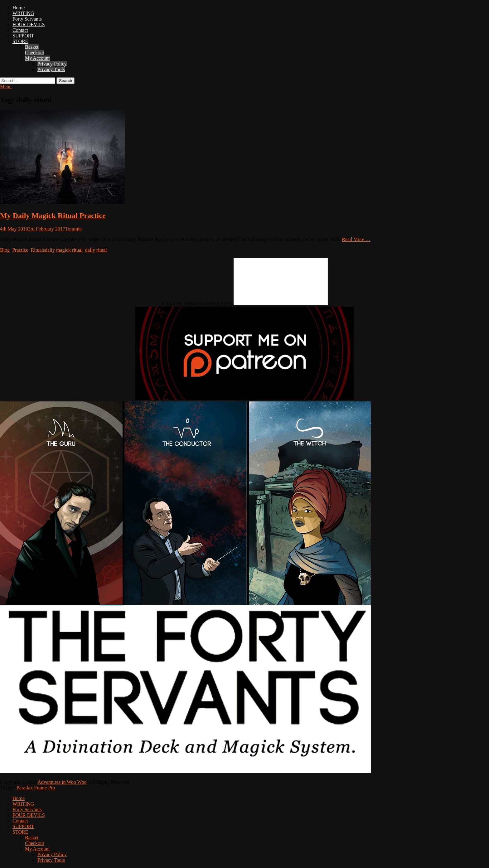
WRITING (23, 13)
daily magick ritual (64, 250)
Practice (20, 250)
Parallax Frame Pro (36, 788)
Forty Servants (27, 19)
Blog (5, 250)
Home (19, 8)
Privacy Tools (51, 69)
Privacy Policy (52, 64)
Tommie (73, 229)
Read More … (356, 239)
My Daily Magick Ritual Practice (53, 216)
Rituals (38, 250)
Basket (32, 47)
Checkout (34, 53)
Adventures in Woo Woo (62, 782)
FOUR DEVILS (29, 24)
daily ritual (96, 250)
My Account (37, 58)
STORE (20, 41)
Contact (20, 30)
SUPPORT (23, 36)
